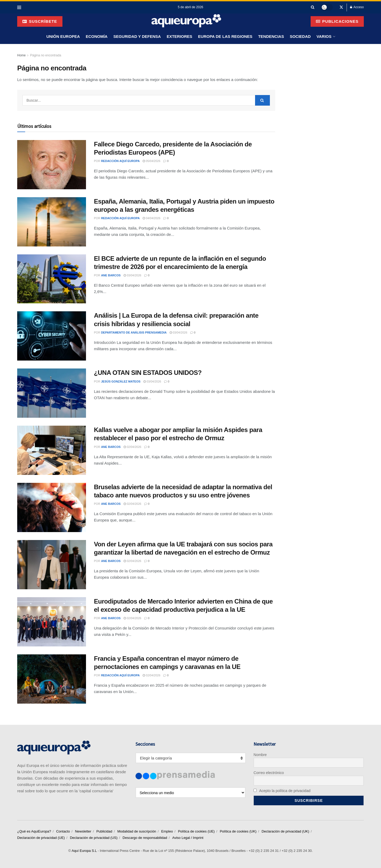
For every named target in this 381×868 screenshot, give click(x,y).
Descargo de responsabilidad (145, 838)
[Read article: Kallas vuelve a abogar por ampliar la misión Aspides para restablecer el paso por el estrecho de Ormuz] (52, 450)
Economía (97, 36)
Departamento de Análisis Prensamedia (134, 332)
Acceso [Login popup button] (357, 7)
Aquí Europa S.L (84, 851)
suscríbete (40, 21)
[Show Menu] (19, 7)
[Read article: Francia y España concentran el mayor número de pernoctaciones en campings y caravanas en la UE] (52, 679)
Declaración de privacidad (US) (94, 838)
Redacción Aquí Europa (120, 161)
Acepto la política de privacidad (282, 791)
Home (21, 55)
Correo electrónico (269, 773)
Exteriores (180, 36)
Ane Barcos (111, 275)
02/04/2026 (132, 447)
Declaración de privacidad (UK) (285, 831)
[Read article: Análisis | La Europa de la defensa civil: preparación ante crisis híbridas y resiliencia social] (52, 336)
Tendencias (271, 36)
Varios (324, 36)
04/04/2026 (151, 218)
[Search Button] (313, 7)
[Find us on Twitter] (341, 7)
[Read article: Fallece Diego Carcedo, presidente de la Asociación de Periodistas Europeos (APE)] (52, 165)
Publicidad (104, 831)
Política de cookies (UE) (196, 831)
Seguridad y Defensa (137, 36)
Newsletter (83, 831)
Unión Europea (63, 36)
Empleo (167, 831)
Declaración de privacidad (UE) (41, 838)
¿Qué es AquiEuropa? (34, 831)
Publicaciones (337, 21)
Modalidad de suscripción (137, 831)
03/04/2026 (132, 275)
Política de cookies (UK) (238, 831)
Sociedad (300, 36)
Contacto (63, 831)
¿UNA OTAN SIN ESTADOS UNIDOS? (148, 373)
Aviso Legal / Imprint (188, 838)
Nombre (260, 755)
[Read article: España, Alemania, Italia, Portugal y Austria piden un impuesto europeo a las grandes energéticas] (52, 222)
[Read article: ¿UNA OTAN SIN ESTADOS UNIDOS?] (52, 393)
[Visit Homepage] (186, 21)
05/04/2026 (151, 161)
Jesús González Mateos (121, 381)
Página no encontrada (46, 55)
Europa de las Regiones (225, 36)
